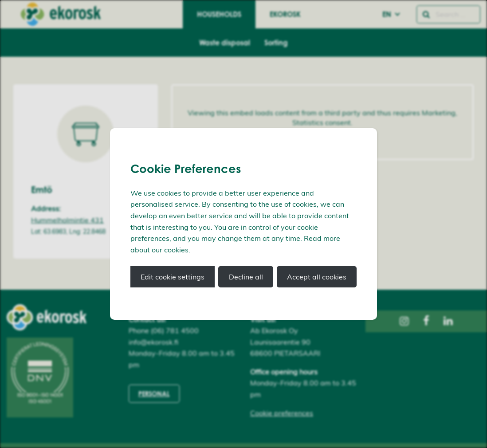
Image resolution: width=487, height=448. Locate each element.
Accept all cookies (317, 277)
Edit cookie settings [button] (173, 277)
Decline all (246, 277)
